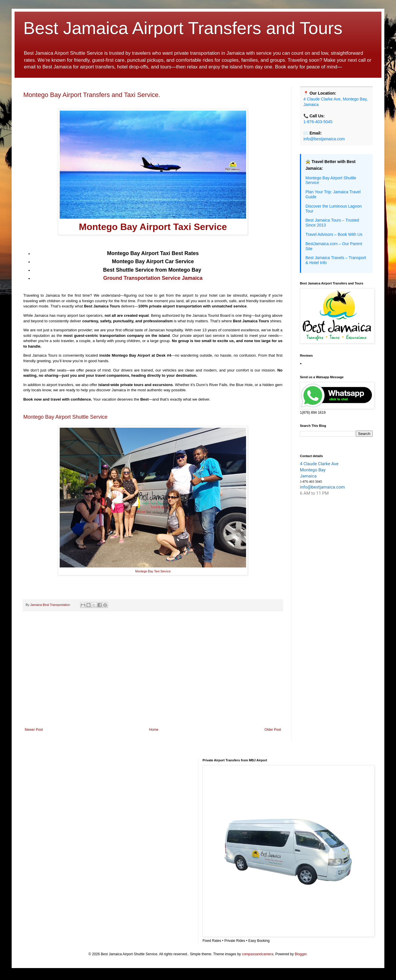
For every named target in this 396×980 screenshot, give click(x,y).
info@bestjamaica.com (324, 139)
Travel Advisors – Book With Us (334, 234)
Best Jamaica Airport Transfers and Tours (183, 28)
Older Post (273, 730)
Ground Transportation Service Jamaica (153, 278)
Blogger (301, 954)
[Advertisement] (153, 680)
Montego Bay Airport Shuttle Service (65, 417)
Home (154, 730)
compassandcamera (258, 954)
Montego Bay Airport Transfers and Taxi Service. (92, 95)
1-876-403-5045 (318, 122)
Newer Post (34, 730)
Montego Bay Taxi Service (153, 571)
